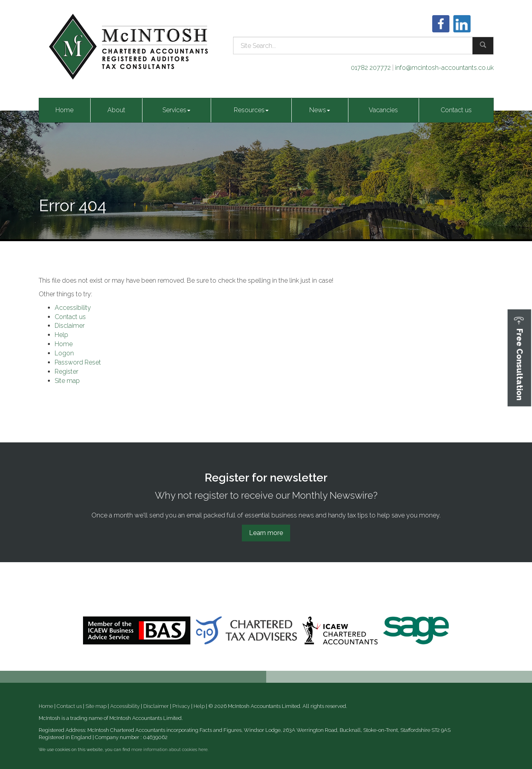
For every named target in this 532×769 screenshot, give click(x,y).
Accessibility (73, 308)
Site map (67, 381)
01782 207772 (371, 68)
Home (64, 110)
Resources (251, 110)
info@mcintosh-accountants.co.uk (444, 68)
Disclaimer (70, 326)
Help (61, 335)
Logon (64, 353)
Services (176, 110)
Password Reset (78, 362)
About (116, 110)
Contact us (456, 110)
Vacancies (383, 110)
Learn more (266, 533)
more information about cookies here (169, 750)
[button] (519, 358)
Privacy (181, 706)
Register (66, 372)
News (320, 110)
